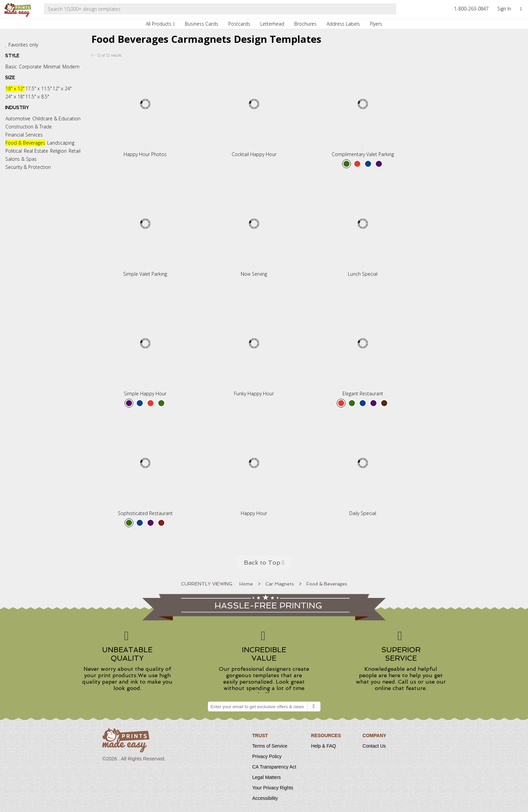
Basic (11, 67)
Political (14, 151)
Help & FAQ (324, 746)
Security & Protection (28, 167)
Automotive (18, 118)
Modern (71, 67)
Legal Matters (267, 777)
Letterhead (272, 24)
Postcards (239, 24)
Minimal (52, 67)
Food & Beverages (25, 143)
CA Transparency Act (274, 767)
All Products (160, 24)
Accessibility (265, 798)
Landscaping (61, 143)
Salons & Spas (21, 159)
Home (246, 584)
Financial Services (24, 135)
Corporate (30, 67)
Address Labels (343, 24)
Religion (58, 151)
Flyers (376, 24)
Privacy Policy (267, 756)
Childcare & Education (56, 118)
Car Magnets (280, 584)
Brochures (305, 24)
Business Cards (202, 24)
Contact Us (374, 746)
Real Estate (36, 151)
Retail (75, 151)
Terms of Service (270, 746)
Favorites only (23, 45)
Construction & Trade (29, 127)
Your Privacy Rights (273, 788)
